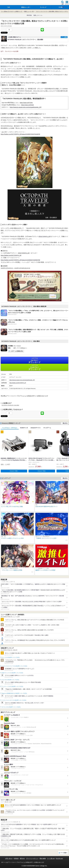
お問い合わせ (9, 858)
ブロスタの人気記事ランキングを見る (10, 680)
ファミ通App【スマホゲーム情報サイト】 (12, 11)
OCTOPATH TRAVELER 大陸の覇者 (10, 405)
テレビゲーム (47, 428)
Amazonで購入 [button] (14, 471)
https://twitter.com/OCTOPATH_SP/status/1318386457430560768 (20, 260)
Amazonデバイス (36, 428)
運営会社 (22, 858)
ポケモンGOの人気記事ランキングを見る (11, 707)
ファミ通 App (7, 3)
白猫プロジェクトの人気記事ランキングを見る (12, 673)
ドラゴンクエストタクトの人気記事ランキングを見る (14, 700)
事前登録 (29, 15)
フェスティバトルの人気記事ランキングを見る (12, 686)
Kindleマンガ (24, 428)
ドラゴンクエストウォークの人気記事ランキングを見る (15, 666)
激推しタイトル (38, 15)
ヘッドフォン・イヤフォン (10, 428)
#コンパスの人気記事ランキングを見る (11, 657)
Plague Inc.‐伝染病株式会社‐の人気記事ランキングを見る (14, 693)
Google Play (34, 367)
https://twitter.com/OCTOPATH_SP (11, 255)
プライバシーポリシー (32, 858)
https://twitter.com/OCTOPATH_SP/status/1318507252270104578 (20, 134)
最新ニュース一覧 (29, 11)
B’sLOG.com (59, 858)
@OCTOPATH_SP (45, 236)
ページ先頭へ (64, 853)
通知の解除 (43, 858)
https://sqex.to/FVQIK (26, 103)
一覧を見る (65, 423)
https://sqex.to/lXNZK (28, 105)
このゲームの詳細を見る (17, 351)
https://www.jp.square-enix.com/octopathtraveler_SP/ (26, 107)
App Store (34, 360)
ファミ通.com (51, 858)
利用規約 (16, 858)
